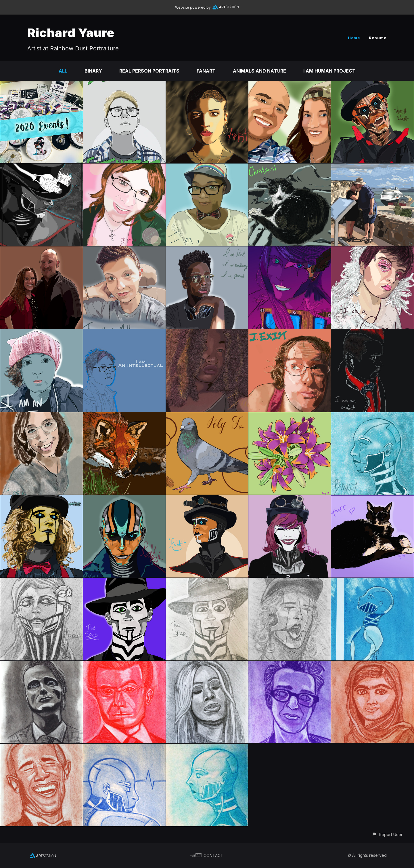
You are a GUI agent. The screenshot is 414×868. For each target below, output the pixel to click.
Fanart (206, 71)
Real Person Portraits (149, 71)
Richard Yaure (71, 33)
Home (354, 38)
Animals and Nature (259, 71)
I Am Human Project (329, 71)
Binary (93, 71)
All (63, 71)
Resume (378, 38)
